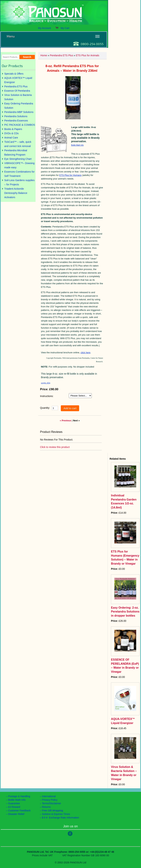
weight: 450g (46, 383)
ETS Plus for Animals (87, 55)
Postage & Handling (19, 796)
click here (85, 353)
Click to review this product (55, 447)
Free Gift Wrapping (52, 810)
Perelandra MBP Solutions (19, 112)
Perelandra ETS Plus (16, 86)
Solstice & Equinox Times (56, 814)
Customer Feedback (19, 810)
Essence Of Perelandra (17, 91)
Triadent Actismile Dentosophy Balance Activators (16, 193)
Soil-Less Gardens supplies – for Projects (19, 182)
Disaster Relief (16, 814)
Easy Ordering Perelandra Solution (19, 106)
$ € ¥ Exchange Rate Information (61, 818)
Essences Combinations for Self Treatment (19, 174)
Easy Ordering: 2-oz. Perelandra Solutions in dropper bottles (125, 612)
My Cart (62, 28)
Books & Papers (13, 129)
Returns (46, 807)
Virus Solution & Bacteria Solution (18, 97)
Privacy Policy (50, 800)
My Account (44, 28)
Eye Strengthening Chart (18, 159)
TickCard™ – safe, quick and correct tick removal (18, 144)
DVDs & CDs (11, 133)
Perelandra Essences (16, 121)
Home (44, 55)
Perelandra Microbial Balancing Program (16, 153)
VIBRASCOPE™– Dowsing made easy (19, 165)
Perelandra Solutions (16, 116)
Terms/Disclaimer (51, 803)
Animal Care (11, 138)
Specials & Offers (14, 74)
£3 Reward (14, 807)
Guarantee (14, 803)
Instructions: (47, 396)
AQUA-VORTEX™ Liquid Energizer (18, 80)
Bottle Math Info (77, 145)
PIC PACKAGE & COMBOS (20, 125)
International (49, 796)
